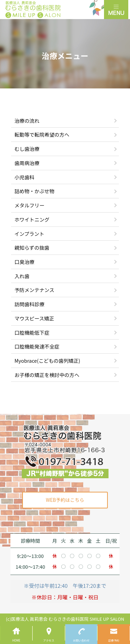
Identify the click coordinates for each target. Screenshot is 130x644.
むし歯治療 (27, 149)
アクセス (49, 640)
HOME (16, 640)
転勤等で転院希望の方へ (42, 134)
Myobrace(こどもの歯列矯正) (47, 360)
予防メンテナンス (34, 290)
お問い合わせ (81, 640)
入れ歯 (22, 276)
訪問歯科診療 (29, 304)
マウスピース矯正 (34, 318)
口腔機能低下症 (32, 332)
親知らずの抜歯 (32, 247)
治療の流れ (27, 121)
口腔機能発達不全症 (37, 346)
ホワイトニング (32, 219)
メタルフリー (29, 205)
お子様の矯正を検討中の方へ (47, 375)
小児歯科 (25, 177)
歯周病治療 (27, 163)
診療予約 (114, 640)
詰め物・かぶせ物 (34, 191)
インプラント (29, 234)
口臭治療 (25, 262)
